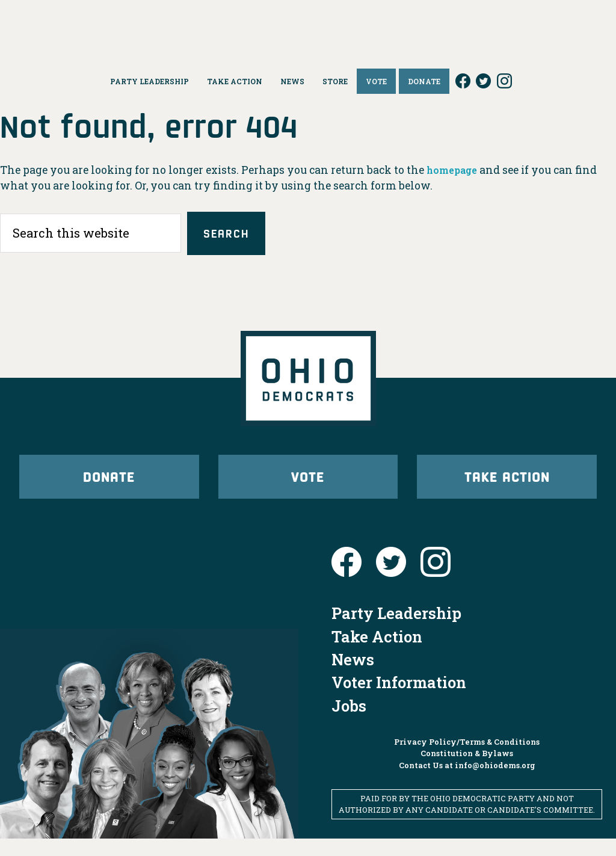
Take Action (507, 486)
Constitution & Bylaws (467, 771)
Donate (109, 486)
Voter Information (399, 700)
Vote (308, 486)
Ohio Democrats (308, 27)
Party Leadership (396, 630)
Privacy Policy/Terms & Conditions (467, 759)
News (353, 677)
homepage (455, 170)
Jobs (349, 723)
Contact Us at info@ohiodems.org (467, 782)
